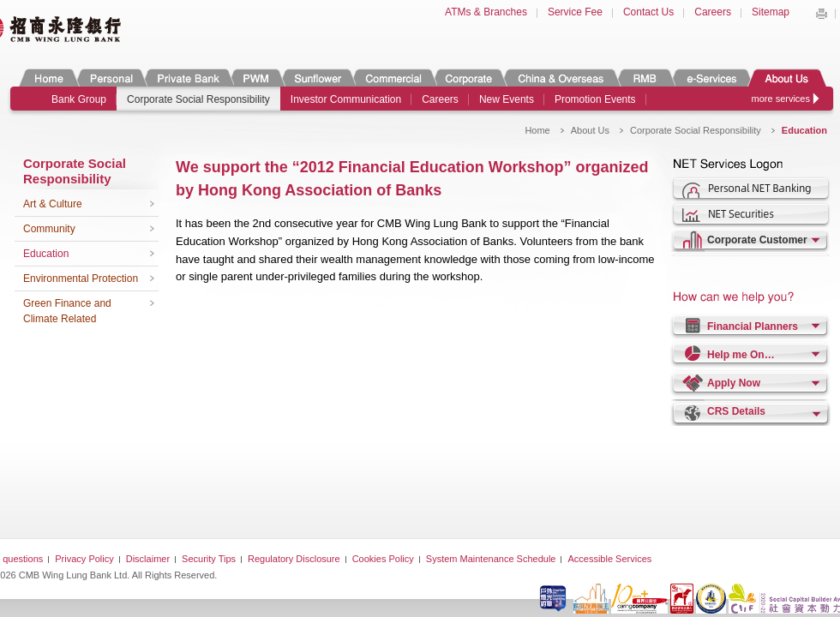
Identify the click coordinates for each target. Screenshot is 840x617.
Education (46, 254)
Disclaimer (148, 559)
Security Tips (209, 559)
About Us (786, 78)
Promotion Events (595, 99)
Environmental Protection (81, 279)
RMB (645, 78)
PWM (256, 78)
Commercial (393, 78)
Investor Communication (346, 99)
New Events (507, 99)
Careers (713, 12)
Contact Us (648, 12)
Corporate (469, 78)
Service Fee (575, 12)
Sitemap (771, 12)
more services (781, 99)
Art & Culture (53, 204)
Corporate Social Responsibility (198, 99)
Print (821, 14)
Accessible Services (609, 559)
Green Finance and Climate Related (67, 311)
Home (49, 78)
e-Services (711, 78)
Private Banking (187, 78)
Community (49, 229)
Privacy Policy (84, 559)
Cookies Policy (383, 559)
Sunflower (317, 78)
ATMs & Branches (486, 12)
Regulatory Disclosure (294, 559)
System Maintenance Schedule (491, 559)
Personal (110, 78)
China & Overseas (561, 78)
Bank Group (79, 99)
